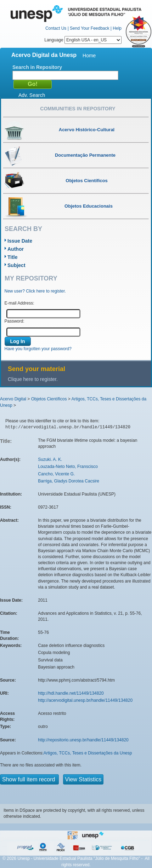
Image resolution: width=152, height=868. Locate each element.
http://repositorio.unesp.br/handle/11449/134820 (83, 740)
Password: (15, 321)
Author (16, 249)
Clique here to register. (33, 379)
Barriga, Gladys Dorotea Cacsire (69, 481)
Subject (16, 265)
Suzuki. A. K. (50, 459)
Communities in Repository (78, 109)
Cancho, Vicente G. (56, 474)
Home (89, 56)
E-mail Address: (19, 303)
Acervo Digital (13, 399)
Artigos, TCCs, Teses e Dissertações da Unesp (88, 753)
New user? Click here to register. (35, 291)
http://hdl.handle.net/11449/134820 (71, 693)
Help (117, 28)
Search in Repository (37, 67)
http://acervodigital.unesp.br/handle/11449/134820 (85, 700)
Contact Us (56, 28)
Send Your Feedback (89, 28)
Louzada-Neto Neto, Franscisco (68, 467)
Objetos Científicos (49, 399)
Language (83, 40)
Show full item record (29, 779)
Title (13, 257)
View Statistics (83, 779)
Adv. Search (32, 95)
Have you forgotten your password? (38, 349)
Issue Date (20, 241)
